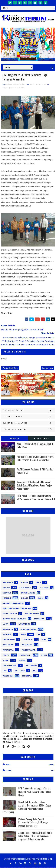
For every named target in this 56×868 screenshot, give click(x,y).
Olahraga (28, 640)
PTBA (44, 640)
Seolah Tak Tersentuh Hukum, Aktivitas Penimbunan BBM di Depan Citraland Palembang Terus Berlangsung (27, 807)
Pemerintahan (29, 650)
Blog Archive (41, 439)
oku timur (20, 671)
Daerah (6, 588)
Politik (6, 656)
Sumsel (22, 661)
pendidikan (8, 676)
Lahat (6, 624)
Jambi (41, 598)
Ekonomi (7, 593)
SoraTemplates (19, 859)
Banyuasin (8, 583)
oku (5, 671)
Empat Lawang (28, 593)
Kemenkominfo (10, 614)
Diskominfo (25, 588)
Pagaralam (8, 645)
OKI (38, 635)
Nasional (7, 635)
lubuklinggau (10, 666)
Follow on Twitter (29, 411)
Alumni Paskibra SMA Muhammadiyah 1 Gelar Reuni (35, 446)
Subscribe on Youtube (29, 424)
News (6, 88)
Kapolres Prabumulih (13, 604)
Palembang (27, 645)
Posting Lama (47, 368)
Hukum (25, 598)
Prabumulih (25, 656)
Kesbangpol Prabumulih (14, 619)
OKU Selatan (9, 640)
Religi (44, 656)
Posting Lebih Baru (10, 368)
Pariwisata (8, 650)
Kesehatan (39, 619)
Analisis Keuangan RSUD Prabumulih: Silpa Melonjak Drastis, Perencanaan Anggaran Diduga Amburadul (35, 837)
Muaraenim (24, 624)
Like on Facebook (29, 417)
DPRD (38, 583)
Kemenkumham (32, 614)
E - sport (44, 588)
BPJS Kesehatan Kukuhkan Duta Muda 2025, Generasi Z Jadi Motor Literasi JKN (36, 498)
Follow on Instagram (29, 430)
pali (35, 671)
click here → (17, 742)
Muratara (8, 630)
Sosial (22, 88)
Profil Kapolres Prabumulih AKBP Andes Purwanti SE (35, 472)
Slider (8, 771)
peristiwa (13, 88)
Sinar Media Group (45, 859)
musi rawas (31, 666)
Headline (7, 598)
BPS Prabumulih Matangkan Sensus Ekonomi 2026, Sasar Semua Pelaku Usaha (35, 792)
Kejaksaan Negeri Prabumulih (17, 609)
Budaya (24, 583)
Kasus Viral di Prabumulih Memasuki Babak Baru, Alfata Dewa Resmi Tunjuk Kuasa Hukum (34, 486)
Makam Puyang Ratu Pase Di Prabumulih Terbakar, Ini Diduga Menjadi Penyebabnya (33, 823)
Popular (15, 439)
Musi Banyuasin (29, 630)
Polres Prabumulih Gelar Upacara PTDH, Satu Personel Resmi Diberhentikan (35, 459)
